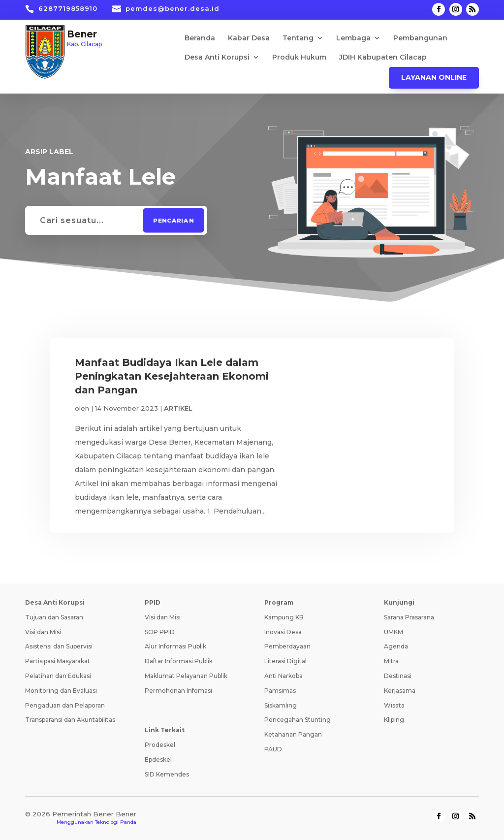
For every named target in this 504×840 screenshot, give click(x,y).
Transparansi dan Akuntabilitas (70, 720)
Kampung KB (284, 617)
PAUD (273, 749)
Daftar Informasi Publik (179, 661)
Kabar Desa (249, 38)
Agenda (396, 646)
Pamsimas (280, 691)
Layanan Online (434, 77)
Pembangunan (420, 38)
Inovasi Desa (283, 632)
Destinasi (398, 676)
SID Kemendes (167, 774)
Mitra (391, 661)
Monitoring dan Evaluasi (61, 691)
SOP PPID (160, 632)
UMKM (394, 632)
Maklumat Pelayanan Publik (186, 676)
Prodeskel (160, 745)
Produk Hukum (299, 58)
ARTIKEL (178, 408)
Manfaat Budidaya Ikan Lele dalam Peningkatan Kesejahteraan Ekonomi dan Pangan (172, 376)
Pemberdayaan (287, 646)
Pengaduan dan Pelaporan (65, 705)
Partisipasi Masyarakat (58, 661)
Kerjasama (400, 691)
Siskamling (281, 705)
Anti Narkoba (283, 676)
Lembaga (353, 38)
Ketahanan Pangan (293, 734)
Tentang (298, 38)
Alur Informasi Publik (175, 646)
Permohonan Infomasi (178, 691)
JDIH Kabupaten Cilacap (383, 58)
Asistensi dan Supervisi (59, 646)
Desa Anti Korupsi (217, 58)
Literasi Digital (285, 661)
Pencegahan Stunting (298, 720)
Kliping (394, 720)
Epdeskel (158, 759)
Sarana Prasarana (409, 617)
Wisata (394, 705)
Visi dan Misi (43, 632)
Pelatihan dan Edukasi (58, 676)
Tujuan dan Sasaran (54, 617)
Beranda (200, 38)
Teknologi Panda (116, 822)
